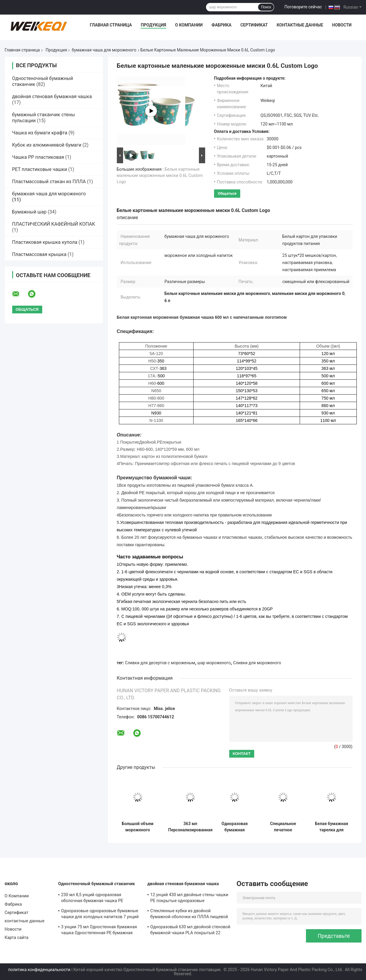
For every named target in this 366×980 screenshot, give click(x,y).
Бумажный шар (29, 212)
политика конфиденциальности (39, 970)
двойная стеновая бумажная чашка (52, 96)
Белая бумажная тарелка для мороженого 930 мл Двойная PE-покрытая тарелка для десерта (332, 827)
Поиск (266, 7)
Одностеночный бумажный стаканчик (97, 884)
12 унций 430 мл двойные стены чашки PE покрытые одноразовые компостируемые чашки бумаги (189, 899)
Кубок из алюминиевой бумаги (47, 145)
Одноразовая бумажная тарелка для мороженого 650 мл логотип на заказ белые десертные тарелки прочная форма (235, 827)
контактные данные (300, 25)
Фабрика (221, 25)
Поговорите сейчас (303, 7)
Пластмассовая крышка (39, 254)
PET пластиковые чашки (40, 169)
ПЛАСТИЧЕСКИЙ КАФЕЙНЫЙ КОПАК (54, 224)
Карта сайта (17, 937)
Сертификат (254, 25)
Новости (342, 25)
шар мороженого (214, 663)
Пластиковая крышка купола (45, 242)
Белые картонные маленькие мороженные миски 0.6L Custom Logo (160, 175)
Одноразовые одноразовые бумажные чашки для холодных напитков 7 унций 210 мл (100, 915)
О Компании (189, 25)
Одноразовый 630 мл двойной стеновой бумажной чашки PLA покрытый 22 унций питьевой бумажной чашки (190, 931)
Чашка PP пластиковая (38, 157)
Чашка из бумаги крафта (40, 133)
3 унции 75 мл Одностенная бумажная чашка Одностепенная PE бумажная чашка (99, 931)
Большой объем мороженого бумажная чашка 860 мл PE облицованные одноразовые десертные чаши (138, 827)
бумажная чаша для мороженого (104, 50)
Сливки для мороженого (257, 663)
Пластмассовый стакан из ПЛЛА (49, 182)
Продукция (153, 25)
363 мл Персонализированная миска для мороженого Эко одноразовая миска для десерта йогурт (190, 827)
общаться (227, 193)
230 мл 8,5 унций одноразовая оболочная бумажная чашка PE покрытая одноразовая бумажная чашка (95, 899)
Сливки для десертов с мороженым (160, 663)
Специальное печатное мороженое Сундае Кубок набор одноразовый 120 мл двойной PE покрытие (283, 827)
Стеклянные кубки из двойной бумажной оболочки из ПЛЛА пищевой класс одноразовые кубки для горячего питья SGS (190, 915)
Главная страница (111, 25)
